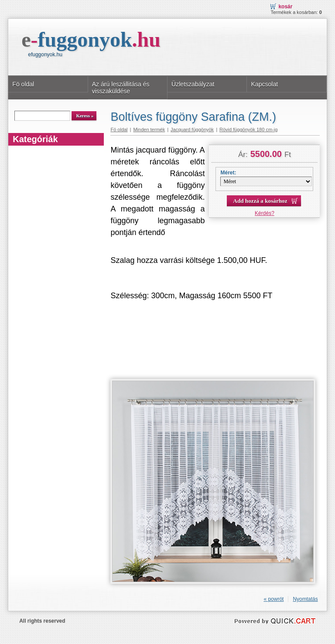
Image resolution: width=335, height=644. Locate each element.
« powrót (273, 599)
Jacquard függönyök (192, 129)
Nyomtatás (305, 599)
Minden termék (149, 129)
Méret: (228, 173)
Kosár (285, 7)
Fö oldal (23, 84)
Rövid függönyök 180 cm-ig (248, 129)
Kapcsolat (264, 84)
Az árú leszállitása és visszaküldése (121, 88)
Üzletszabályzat (193, 84)
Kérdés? (265, 213)
